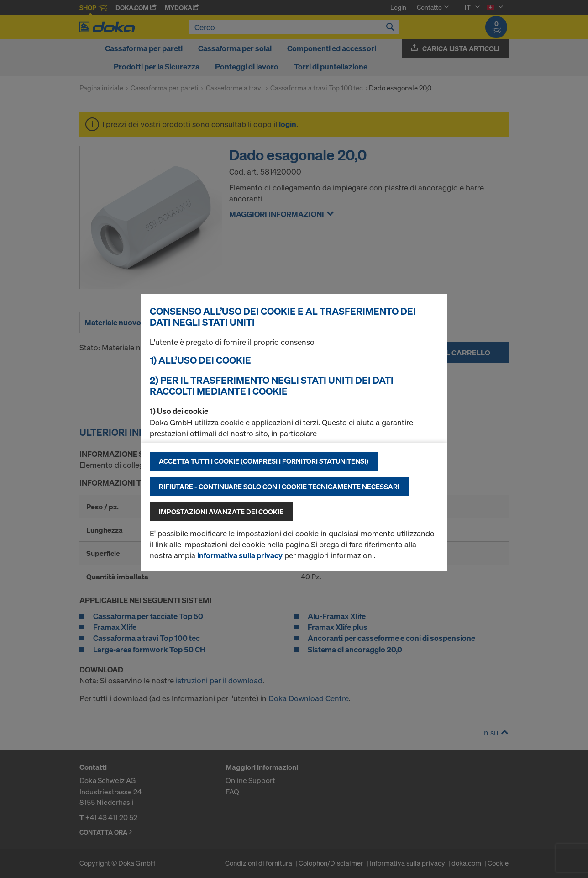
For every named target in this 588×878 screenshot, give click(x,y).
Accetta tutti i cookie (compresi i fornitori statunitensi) (264, 461)
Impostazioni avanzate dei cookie (221, 512)
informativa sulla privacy (240, 555)
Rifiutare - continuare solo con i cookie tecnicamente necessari (279, 487)
